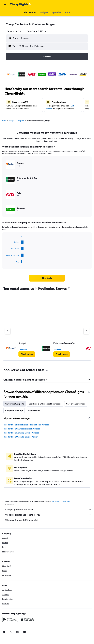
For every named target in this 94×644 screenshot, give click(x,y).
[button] (5, 4)
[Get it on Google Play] (10, 622)
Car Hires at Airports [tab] (15, 404)
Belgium (21, 121)
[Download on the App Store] (27, 622)
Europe (12, 121)
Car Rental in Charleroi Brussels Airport (22, 429)
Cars (4, 121)
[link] (47, 278)
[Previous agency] (8, 331)
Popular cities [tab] (34, 410)
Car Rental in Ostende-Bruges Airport (21, 437)
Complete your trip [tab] (14, 410)
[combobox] (15, 31)
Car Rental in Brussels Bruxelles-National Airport (26, 425)
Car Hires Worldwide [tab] (76, 404)
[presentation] (69, 288)
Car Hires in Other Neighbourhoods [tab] (45, 404)
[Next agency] (86, 331)
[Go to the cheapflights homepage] (20, 4)
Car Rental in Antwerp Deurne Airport (21, 433)
